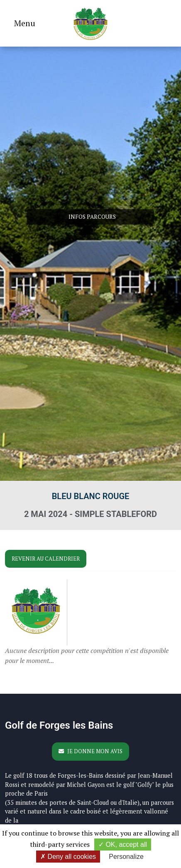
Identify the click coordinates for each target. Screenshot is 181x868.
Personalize (126, 857)
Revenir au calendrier (46, 559)
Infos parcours (92, 217)
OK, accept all (123, 845)
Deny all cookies (68, 857)
